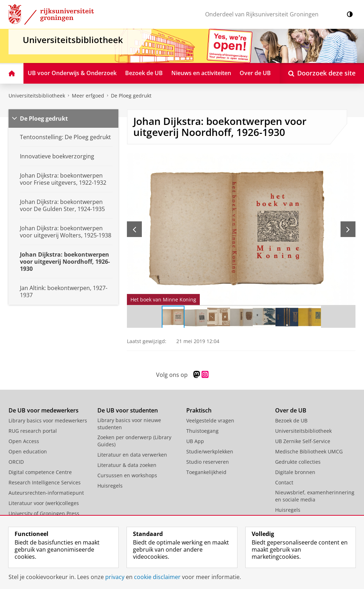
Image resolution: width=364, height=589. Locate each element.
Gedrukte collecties (298, 462)
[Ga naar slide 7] (310, 317)
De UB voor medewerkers (44, 410)
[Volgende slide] (348, 229)
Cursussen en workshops (127, 475)
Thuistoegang (202, 431)
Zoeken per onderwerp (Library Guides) (134, 441)
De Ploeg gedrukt (131, 96)
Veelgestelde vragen (210, 420)
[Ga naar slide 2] (196, 317)
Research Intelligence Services (45, 482)
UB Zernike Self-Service (303, 441)
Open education (28, 451)
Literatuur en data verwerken (132, 455)
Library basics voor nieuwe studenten (129, 424)
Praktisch (199, 410)
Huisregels (110, 486)
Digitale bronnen (295, 472)
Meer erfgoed (88, 96)
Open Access (24, 441)
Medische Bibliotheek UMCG (309, 451)
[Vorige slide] (134, 229)
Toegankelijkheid (206, 472)
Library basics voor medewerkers (48, 420)
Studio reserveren (208, 462)
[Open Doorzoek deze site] (322, 73)
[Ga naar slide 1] (173, 317)
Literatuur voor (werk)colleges (44, 503)
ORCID (16, 462)
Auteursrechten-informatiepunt (46, 493)
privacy (115, 577)
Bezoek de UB (291, 420)
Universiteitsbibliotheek (37, 96)
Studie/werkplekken (210, 451)
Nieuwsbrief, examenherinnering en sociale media (315, 496)
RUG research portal (33, 431)
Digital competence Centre (40, 472)
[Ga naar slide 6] (287, 317)
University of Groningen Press (44, 513)
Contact (284, 482)
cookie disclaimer (157, 577)
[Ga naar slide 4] (241, 317)
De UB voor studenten (128, 410)
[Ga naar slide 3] (219, 317)
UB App (195, 441)
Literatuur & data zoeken (127, 465)
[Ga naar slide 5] (264, 317)
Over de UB (291, 410)
